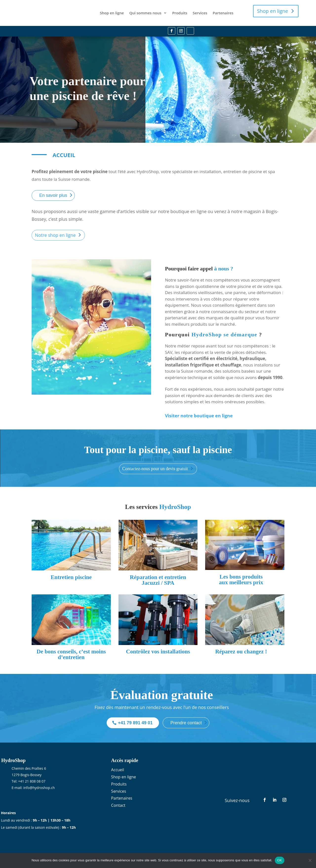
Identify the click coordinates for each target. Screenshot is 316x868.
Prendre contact (186, 720)
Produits (180, 12)
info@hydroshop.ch (39, 785)
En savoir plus (53, 193)
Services (200, 12)
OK (280, 860)
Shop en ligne (112, 12)
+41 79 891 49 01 (135, 720)
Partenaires (223, 12)
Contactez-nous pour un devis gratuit (155, 466)
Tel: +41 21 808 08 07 (29, 779)
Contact (118, 803)
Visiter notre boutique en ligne (199, 413)
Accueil (118, 767)
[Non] (310, 860)
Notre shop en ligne (55, 233)
